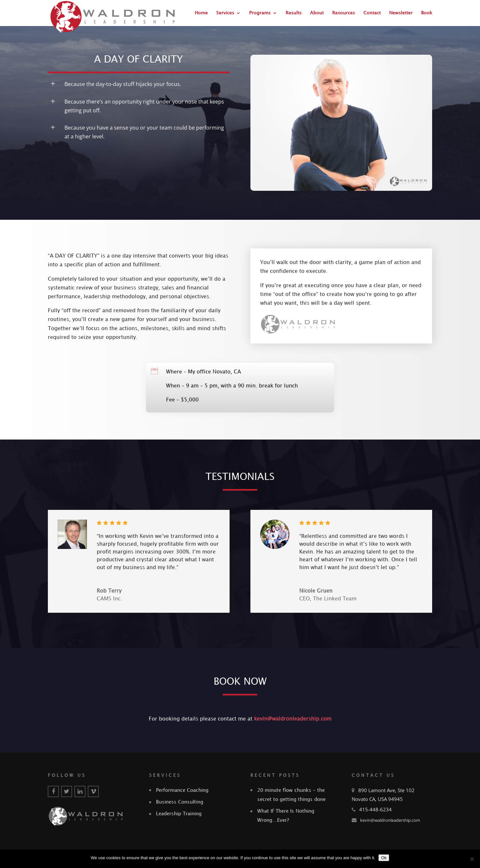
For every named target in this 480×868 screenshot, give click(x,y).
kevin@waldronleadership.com (293, 719)
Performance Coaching (182, 791)
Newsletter (401, 13)
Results (294, 13)
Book (427, 13)
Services (225, 13)
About (317, 13)
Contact (372, 13)
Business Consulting (180, 802)
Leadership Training (179, 814)
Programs (260, 13)
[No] (472, 859)
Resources (344, 13)
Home (201, 13)
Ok (384, 858)
